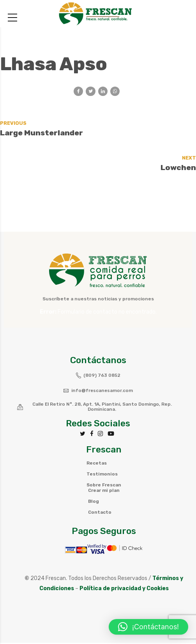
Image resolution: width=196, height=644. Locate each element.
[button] (148, 627)
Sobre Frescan (104, 486)
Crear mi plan (104, 492)
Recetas (97, 465)
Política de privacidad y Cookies (124, 590)
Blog (93, 503)
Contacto (99, 514)
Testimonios (102, 475)
